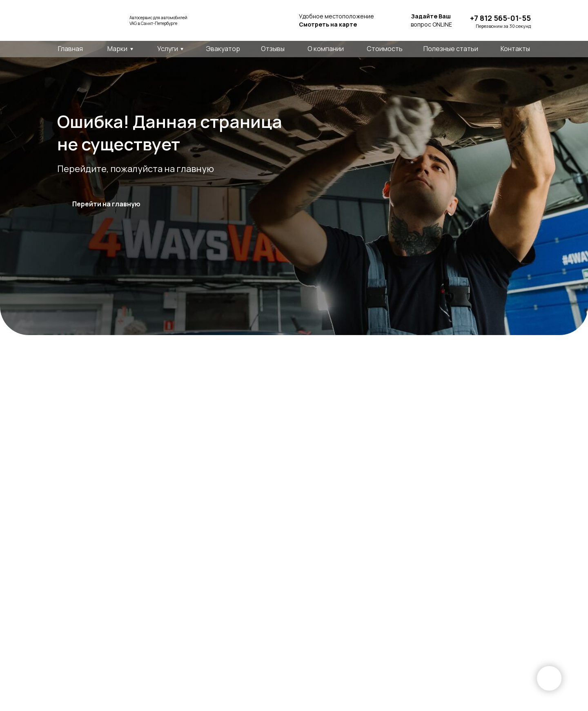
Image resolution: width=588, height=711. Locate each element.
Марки (117, 49)
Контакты (515, 49)
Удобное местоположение (336, 20)
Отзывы (273, 49)
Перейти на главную (106, 204)
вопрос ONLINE (431, 20)
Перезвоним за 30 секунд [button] (503, 26)
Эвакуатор (223, 49)
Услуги (168, 49)
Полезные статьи (451, 49)
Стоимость (385, 49)
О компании (326, 49)
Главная (70, 49)
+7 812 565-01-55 (500, 18)
